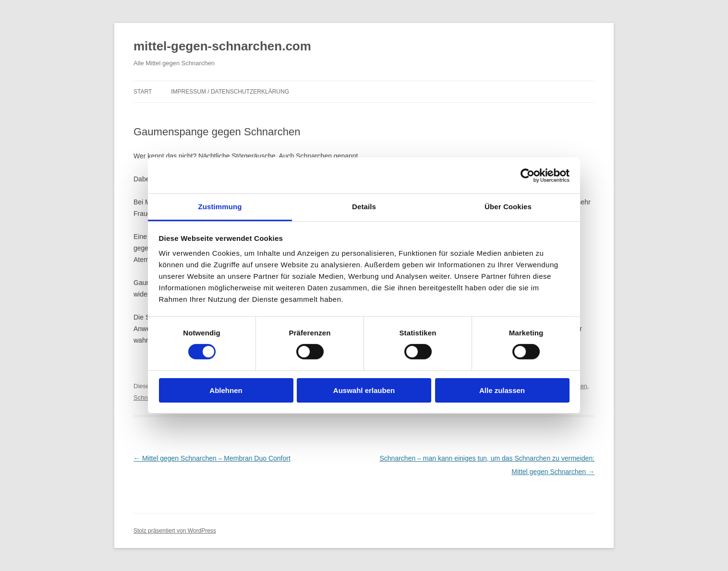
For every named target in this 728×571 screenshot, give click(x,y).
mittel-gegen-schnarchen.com (222, 46)
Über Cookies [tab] (508, 207)
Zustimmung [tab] (220, 207)
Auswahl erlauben (364, 390)
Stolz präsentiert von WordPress (175, 531)
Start (143, 92)
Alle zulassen (502, 390)
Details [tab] (364, 207)
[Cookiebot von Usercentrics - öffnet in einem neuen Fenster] (528, 175)
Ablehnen (226, 390)
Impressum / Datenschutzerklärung (230, 92)
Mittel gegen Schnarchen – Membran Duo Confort (212, 458)
